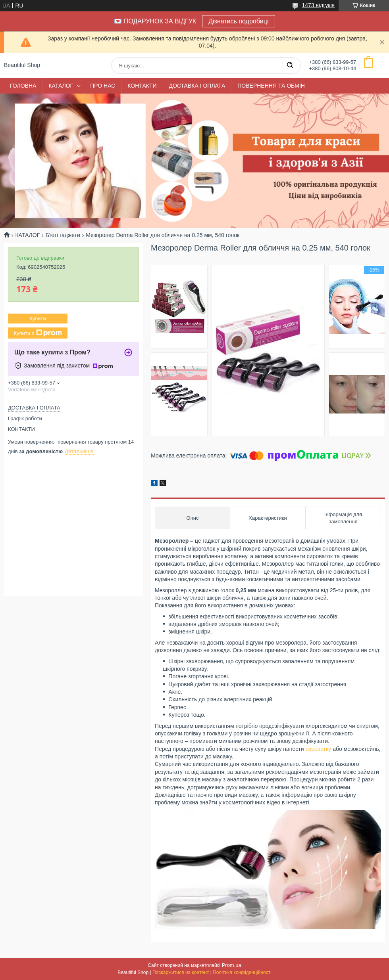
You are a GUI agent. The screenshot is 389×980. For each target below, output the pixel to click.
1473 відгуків (318, 5)
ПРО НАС (103, 86)
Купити (38, 319)
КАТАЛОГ (61, 86)
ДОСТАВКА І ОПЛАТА (197, 86)
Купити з (38, 333)
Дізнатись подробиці (238, 21)
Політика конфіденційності (242, 972)
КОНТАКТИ (142, 86)
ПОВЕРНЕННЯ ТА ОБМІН (271, 86)
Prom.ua (232, 965)
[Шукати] (290, 65)
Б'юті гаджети (63, 235)
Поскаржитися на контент (181, 972)
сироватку (318, 749)
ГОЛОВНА (23, 86)
